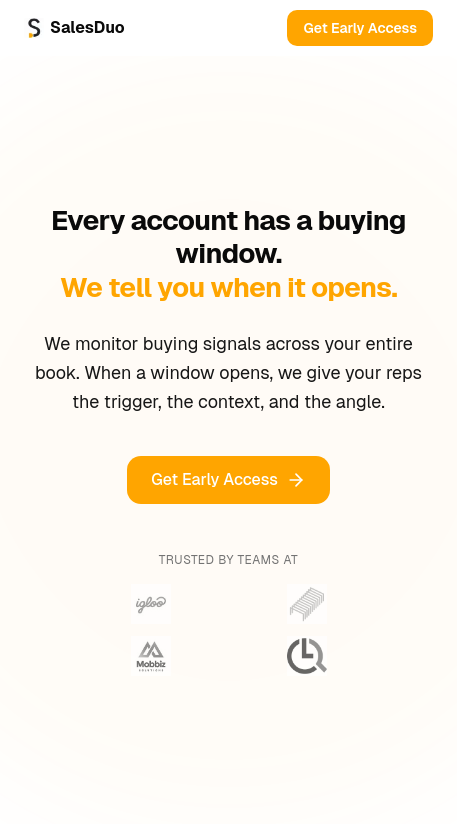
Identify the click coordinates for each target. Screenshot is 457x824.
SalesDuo (74, 27)
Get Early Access (360, 28)
